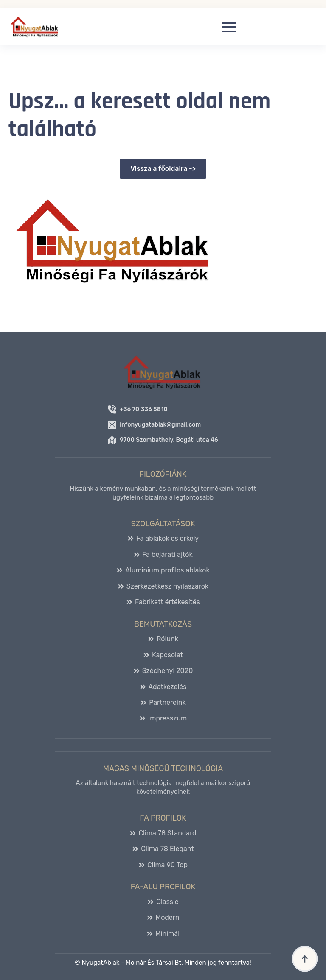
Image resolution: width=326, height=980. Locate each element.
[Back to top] (305, 959)
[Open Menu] (229, 27)
